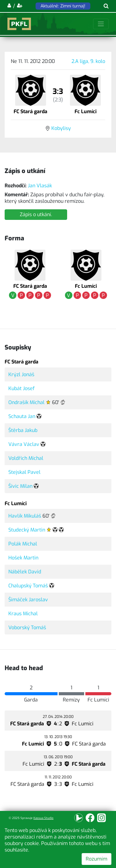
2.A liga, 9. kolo (88, 61)
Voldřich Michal (26, 458)
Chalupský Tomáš (28, 586)
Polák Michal (23, 544)
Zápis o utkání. (36, 214)
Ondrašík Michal (26, 402)
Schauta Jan (22, 416)
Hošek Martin (23, 558)
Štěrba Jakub (23, 430)
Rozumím (97, 859)
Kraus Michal (23, 614)
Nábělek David (25, 572)
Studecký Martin (27, 530)
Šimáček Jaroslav (28, 600)
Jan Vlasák (40, 186)
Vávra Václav (24, 444)
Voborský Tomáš (27, 628)
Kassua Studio (43, 818)
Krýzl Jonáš (21, 374)
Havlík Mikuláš (25, 516)
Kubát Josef (21, 388)
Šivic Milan (20, 486)
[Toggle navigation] (101, 24)
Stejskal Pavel (24, 472)
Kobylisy (61, 128)
